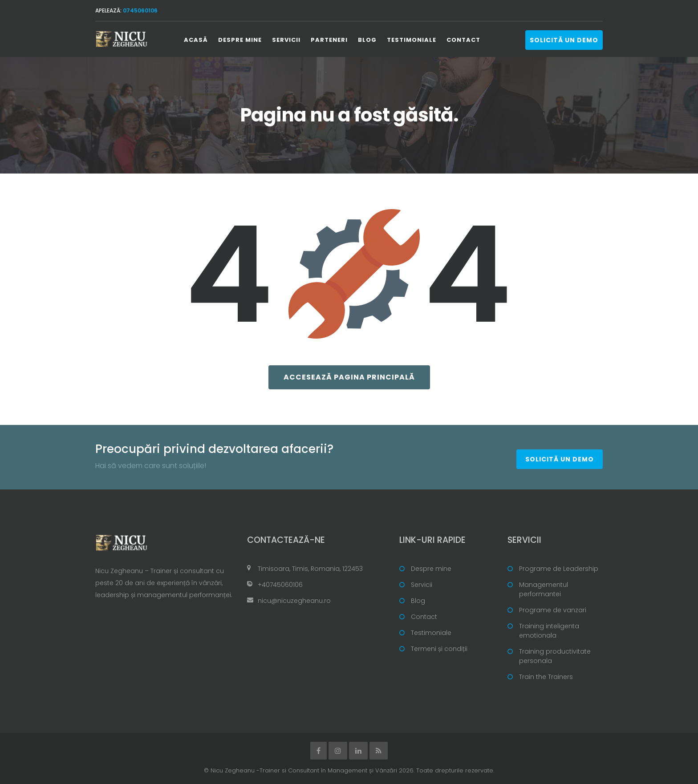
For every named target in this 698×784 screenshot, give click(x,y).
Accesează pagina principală (349, 377)
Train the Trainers (546, 677)
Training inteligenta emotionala (549, 631)
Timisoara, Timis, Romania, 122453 (310, 569)
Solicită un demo (564, 40)
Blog (367, 40)
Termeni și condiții (439, 649)
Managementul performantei (544, 589)
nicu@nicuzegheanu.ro (294, 601)
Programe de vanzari (553, 610)
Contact (463, 40)
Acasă (196, 40)
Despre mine (240, 40)
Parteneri (329, 40)
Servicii (286, 40)
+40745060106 (280, 585)
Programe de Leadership (559, 569)
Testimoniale (412, 40)
